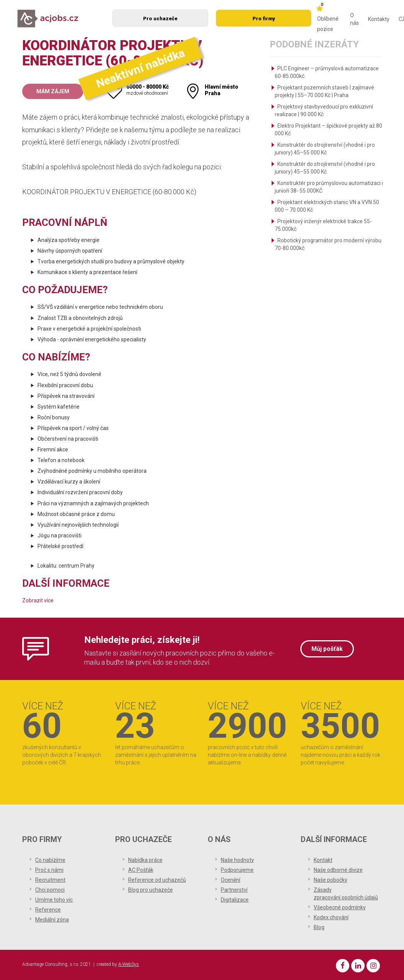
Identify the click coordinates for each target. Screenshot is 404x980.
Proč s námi (49, 870)
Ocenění (231, 880)
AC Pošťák (141, 870)
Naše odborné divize (338, 870)
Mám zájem (53, 91)
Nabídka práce (145, 860)
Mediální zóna (52, 920)
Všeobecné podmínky (340, 907)
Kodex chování (331, 917)
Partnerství (234, 890)
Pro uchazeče (160, 19)
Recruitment (50, 880)
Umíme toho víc (54, 900)
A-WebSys (129, 964)
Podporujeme (237, 870)
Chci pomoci (50, 890)
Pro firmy (264, 19)
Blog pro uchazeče (151, 890)
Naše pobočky (331, 880)
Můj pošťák (327, 649)
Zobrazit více (38, 600)
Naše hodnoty (237, 860)
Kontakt (323, 860)
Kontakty (379, 19)
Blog (319, 927)
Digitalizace (235, 900)
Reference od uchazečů (157, 880)
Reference (48, 910)
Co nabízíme (50, 860)
